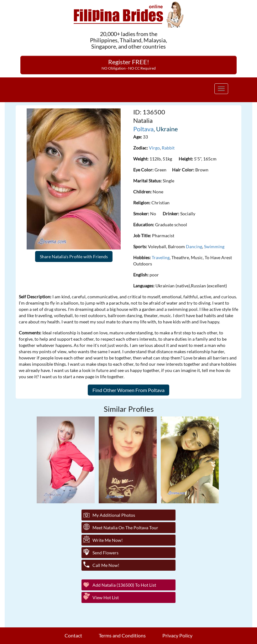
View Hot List (106, 597)
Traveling (161, 257)
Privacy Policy (177, 635)
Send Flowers (105, 553)
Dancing (194, 246)
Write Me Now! (108, 540)
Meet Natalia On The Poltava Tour (125, 528)
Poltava (143, 129)
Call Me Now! (106, 565)
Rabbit (168, 148)
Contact (73, 635)
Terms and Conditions (122, 635)
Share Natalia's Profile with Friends (74, 257)
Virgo (154, 148)
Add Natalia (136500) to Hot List (124, 585)
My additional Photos (114, 515)
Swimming (214, 246)
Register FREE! (129, 64)
